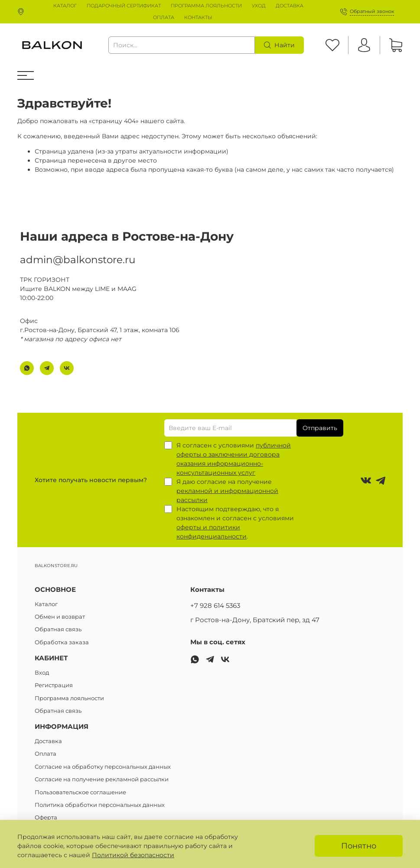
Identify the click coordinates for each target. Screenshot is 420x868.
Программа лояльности (69, 698)
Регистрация (54, 685)
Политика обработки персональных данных (100, 805)
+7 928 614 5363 (215, 605)
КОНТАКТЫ (198, 17)
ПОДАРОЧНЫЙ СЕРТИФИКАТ (124, 6)
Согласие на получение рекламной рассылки (102, 779)
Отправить (320, 428)
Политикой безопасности (133, 855)
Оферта (46, 817)
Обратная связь (58, 629)
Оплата (46, 754)
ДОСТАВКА (290, 6)
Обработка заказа (62, 642)
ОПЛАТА (164, 17)
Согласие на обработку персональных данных (103, 767)
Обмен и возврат (60, 617)
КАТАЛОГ (65, 6)
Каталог (46, 604)
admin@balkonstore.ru (78, 260)
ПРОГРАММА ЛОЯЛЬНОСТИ (206, 6)
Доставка (48, 741)
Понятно (359, 846)
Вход (42, 673)
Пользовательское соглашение (80, 792)
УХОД (259, 6)
